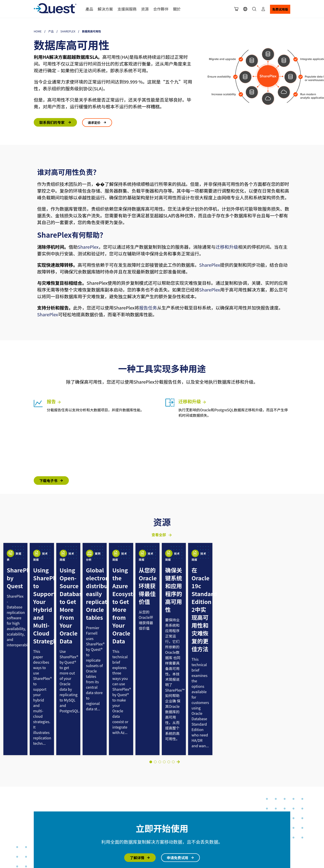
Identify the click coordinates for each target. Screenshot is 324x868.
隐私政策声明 (63, 811)
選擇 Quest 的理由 (112, 797)
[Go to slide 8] (173, 631)
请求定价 (94, 123)
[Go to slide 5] (164, 631)
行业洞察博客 (239, 797)
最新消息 (106, 822)
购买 (182, 805)
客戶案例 (106, 813)
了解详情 (137, 727)
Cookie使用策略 (58, 816)
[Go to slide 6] (169, 631)
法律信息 (38, 811)
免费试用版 (280, 9)
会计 (182, 830)
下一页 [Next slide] (178, 631)
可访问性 (38, 821)
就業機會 (106, 830)
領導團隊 (106, 805)
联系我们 (185, 797)
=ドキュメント (240, 813)
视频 (233, 830)
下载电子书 (48, 481)
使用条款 (50, 811)
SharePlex (68, 31)
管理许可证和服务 (191, 822)
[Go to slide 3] (155, 631)
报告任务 (148, 308)
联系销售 (185, 813)
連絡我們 (106, 838)
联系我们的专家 (52, 122)
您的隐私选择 (40, 816)
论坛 (142, 813)
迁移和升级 (227, 247)
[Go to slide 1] (151, 631)
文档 (233, 805)
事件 (233, 822)
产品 (51, 31)
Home (38, 31)
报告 (54, 401)
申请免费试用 (178, 727)
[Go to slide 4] (160, 631)
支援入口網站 (148, 797)
